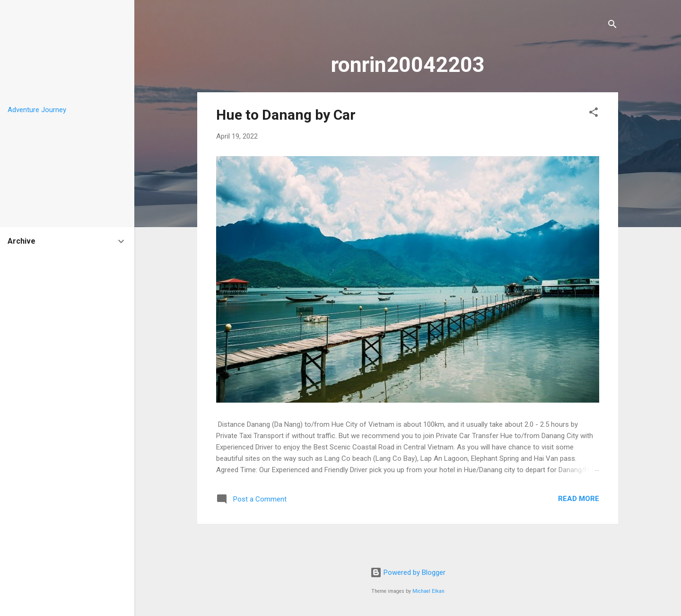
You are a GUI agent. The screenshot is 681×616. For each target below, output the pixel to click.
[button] (594, 114)
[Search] (612, 26)
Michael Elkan (428, 591)
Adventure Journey (37, 110)
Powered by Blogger (408, 572)
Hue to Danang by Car (286, 115)
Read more (579, 499)
